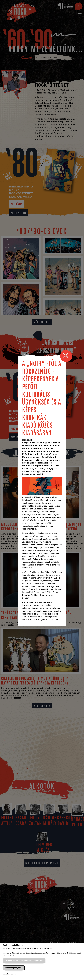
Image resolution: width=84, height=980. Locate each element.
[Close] (67, 357)
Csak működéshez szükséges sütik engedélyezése (24, 961)
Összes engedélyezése (14, 968)
